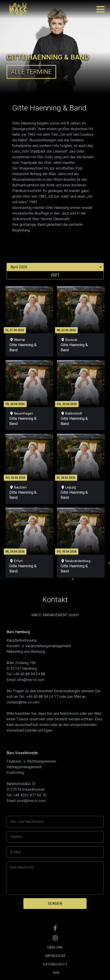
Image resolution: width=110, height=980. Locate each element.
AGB (56, 973)
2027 (55, 275)
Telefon (16, 837)
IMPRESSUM (55, 956)
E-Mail (16, 852)
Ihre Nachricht (22, 867)
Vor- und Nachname (27, 822)
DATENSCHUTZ (55, 964)
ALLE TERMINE (31, 72)
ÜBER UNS (55, 947)
